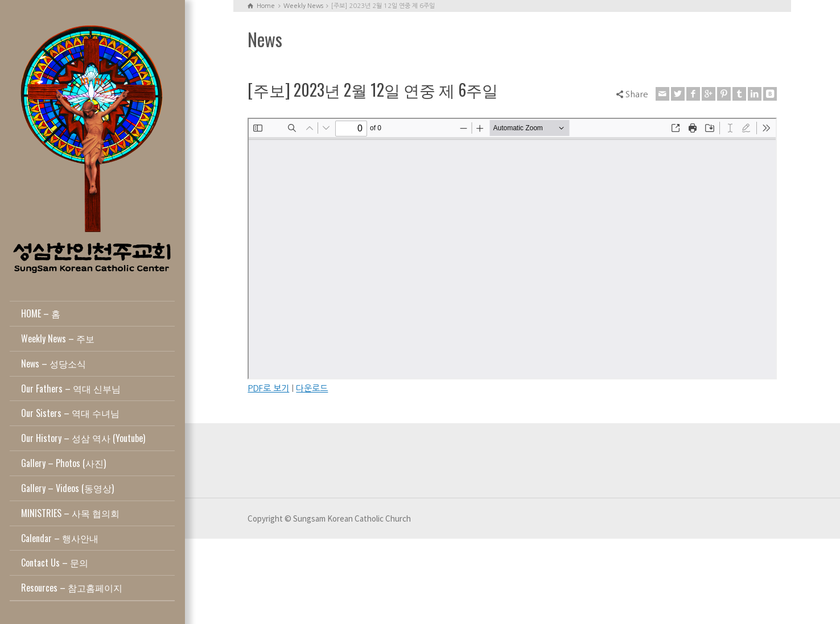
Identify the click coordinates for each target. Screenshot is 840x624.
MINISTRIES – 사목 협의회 (70, 513)
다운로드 (312, 388)
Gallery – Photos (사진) (63, 463)
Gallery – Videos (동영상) (67, 488)
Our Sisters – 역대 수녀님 (70, 413)
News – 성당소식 (53, 363)
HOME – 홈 (41, 313)
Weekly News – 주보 (58, 338)
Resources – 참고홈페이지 (72, 588)
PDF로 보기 (268, 388)
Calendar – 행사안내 (60, 538)
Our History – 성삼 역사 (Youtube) (83, 438)
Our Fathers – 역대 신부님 (71, 389)
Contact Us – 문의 (55, 563)
